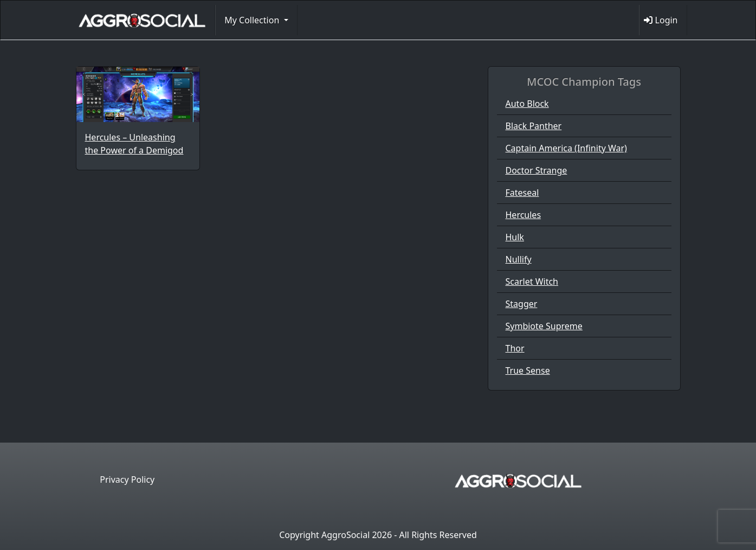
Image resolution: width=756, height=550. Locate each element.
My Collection (253, 20)
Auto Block (527, 104)
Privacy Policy (127, 479)
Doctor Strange (537, 170)
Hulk (515, 237)
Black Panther (534, 126)
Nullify (519, 259)
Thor (515, 348)
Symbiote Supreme (544, 326)
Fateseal (522, 193)
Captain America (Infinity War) (566, 148)
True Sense (528, 370)
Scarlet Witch (532, 282)
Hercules (524, 215)
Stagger (522, 304)
